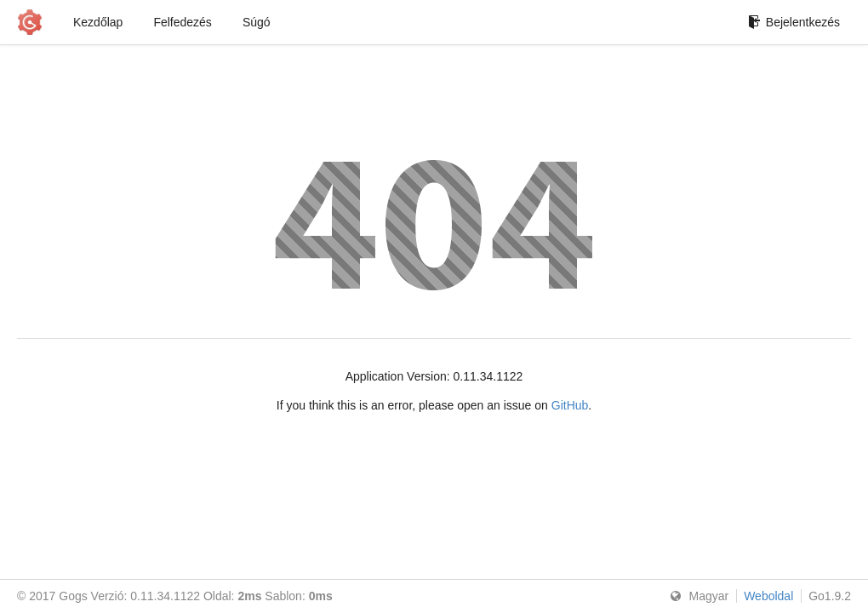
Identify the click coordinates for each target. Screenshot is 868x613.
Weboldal (768, 596)
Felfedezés (182, 22)
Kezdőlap (98, 22)
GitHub (570, 405)
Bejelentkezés (794, 22)
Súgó (257, 22)
